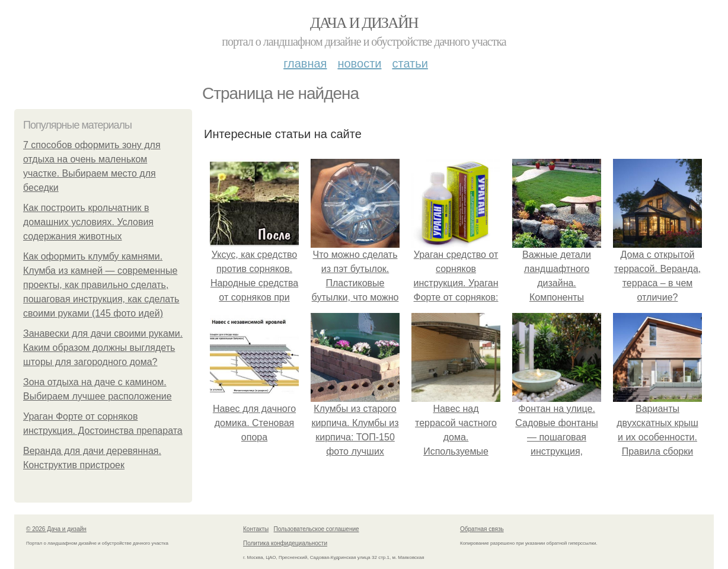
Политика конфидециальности (285, 543)
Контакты (256, 529)
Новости (359, 63)
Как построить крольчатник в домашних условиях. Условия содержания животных (88, 222)
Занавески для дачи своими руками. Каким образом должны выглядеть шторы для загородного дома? (103, 348)
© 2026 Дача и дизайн (56, 529)
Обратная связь (482, 529)
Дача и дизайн (364, 23)
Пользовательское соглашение (317, 529)
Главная (305, 63)
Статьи (410, 63)
